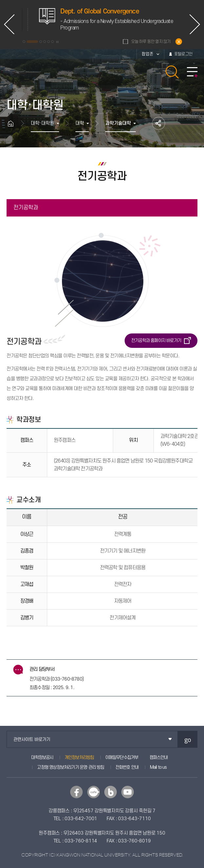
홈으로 (14, 123)
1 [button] (24, 42)
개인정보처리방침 (79, 757)
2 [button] (32, 42)
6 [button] (52, 42)
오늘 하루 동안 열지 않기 (151, 42)
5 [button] (49, 42)
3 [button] (41, 42)
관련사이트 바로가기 (32, 739)
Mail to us (158, 767)
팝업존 (148, 54)
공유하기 (159, 123)
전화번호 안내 (127, 767)
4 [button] (45, 42)
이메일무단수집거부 (122, 757)
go (188, 739)
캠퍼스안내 (159, 757)
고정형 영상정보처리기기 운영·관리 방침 (71, 767)
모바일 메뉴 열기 (192, 72)
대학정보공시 (42, 757)
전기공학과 (26, 208)
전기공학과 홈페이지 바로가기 (156, 340)
